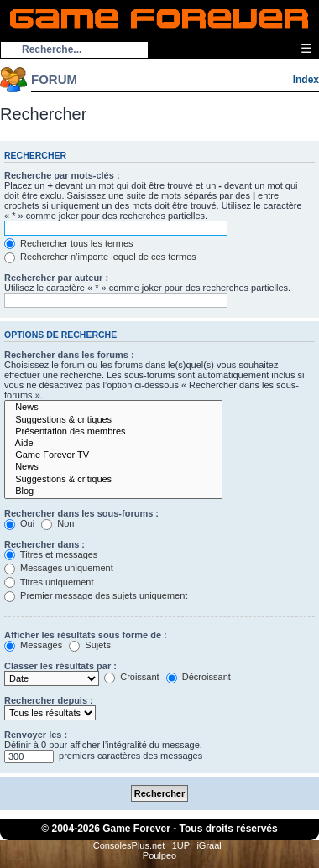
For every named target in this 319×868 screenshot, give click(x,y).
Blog (113, 491)
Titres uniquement (49, 582)
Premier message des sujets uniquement (96, 595)
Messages (33, 645)
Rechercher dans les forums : (69, 355)
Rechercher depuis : (49, 700)
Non (58, 523)
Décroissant (199, 677)
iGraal (209, 845)
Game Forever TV (113, 455)
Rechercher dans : (44, 544)
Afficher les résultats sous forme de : (86, 635)
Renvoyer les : (36, 735)
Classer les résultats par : (60, 666)
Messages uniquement (59, 568)
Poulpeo (159, 855)
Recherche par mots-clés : (62, 175)
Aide (113, 444)
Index (306, 80)
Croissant (132, 677)
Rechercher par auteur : (56, 278)
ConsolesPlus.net (129, 845)
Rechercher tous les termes (69, 243)
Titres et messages (51, 554)
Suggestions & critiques (113, 420)
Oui (19, 523)
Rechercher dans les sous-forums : (81, 513)
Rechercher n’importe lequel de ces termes (100, 257)
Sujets (90, 645)
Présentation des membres (113, 432)
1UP (181, 845)
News (113, 408)
